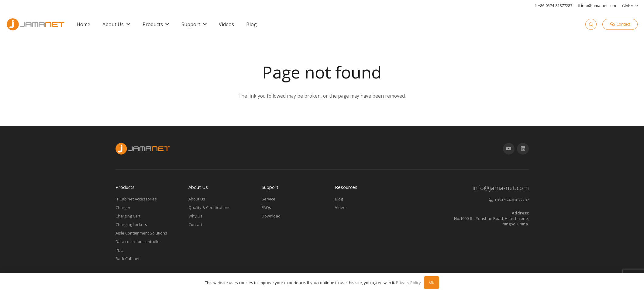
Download (271, 216)
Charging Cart (128, 216)
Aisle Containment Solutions (141, 233)
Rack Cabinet (127, 259)
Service (269, 199)
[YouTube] (509, 149)
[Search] (591, 24)
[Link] (36, 24)
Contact (195, 224)
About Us (197, 199)
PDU (119, 250)
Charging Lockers (131, 224)
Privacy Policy (408, 283)
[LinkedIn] (523, 149)
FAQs (266, 207)
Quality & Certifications (209, 207)
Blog (339, 199)
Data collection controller (138, 242)
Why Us (195, 216)
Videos (341, 207)
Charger (123, 207)
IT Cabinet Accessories (136, 199)
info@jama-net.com (501, 188)
